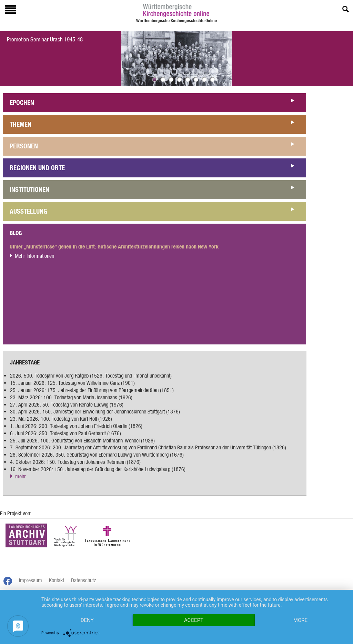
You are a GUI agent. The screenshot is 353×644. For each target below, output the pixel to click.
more (300, 620)
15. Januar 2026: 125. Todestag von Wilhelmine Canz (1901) (72, 383)
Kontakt (57, 580)
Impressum (31, 580)
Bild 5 (188, 79)
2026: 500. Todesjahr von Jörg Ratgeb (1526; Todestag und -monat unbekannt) (91, 376)
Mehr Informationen (34, 256)
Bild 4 (179, 79)
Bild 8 (212, 79)
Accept (194, 620)
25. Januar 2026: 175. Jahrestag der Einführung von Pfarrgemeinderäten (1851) (92, 390)
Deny (87, 620)
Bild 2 (163, 79)
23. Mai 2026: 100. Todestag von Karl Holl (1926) (61, 419)
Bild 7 (204, 79)
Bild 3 (171, 79)
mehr (21, 476)
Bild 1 (154, 79)
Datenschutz (83, 580)
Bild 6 (196, 79)
